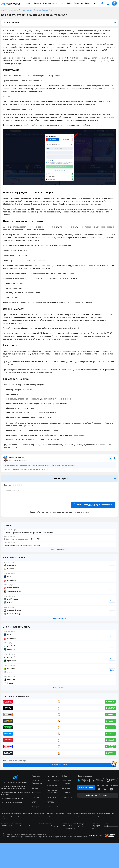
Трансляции (52, 785)
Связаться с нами (86, 788)
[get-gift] (108, 4)
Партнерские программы (53, 791)
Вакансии (66, 788)
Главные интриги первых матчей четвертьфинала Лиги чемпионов (59, 532)
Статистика (52, 797)
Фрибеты (66, 793)
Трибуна (36, 807)
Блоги (34, 802)
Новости (35, 797)
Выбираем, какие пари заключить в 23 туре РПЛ (59, 538)
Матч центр (52, 776)
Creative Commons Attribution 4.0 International (48, 814)
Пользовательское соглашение (12, 802)
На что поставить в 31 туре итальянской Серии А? (59, 544)
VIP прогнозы (52, 807)
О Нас (64, 776)
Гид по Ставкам (54, 781)
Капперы (51, 802)
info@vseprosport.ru (111, 826)
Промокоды (67, 797)
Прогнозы (36, 776)
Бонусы (35, 788)
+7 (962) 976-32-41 (97, 827)
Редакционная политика (68, 782)
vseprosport (11, 3)
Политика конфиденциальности (12, 798)
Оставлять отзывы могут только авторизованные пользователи (93, 505)
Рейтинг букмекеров (37, 782)
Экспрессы (37, 793)
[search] (102, 3)
